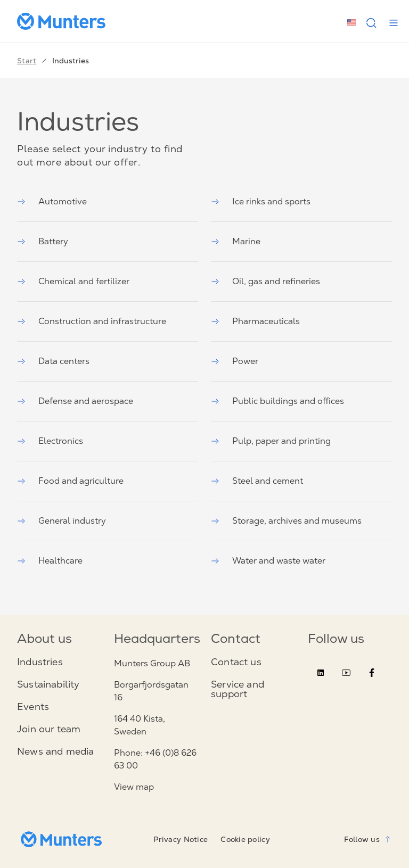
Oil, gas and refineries (265, 281)
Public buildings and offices (277, 401)
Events (33, 707)
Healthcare (50, 561)
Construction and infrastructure (92, 321)
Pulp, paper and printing (271, 441)
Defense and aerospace (75, 401)
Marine (236, 241)
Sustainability (48, 684)
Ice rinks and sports (261, 201)
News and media (56, 751)
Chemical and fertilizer (73, 281)
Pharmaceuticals (255, 321)
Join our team (49, 729)
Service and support (238, 689)
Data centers (53, 361)
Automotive (52, 201)
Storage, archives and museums (286, 521)
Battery (43, 241)
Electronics (50, 441)
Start (27, 61)
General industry (62, 521)
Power (235, 361)
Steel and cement (257, 481)
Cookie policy (245, 839)
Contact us (236, 662)
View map (134, 787)
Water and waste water (268, 561)
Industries (40, 662)
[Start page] (66, 21)
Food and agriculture (70, 481)
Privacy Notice (181, 839)
